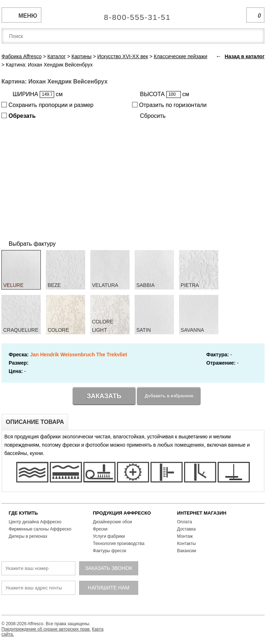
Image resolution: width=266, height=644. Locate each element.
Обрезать (19, 116)
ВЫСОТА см (165, 95)
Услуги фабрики (109, 536)
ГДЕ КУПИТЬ (23, 513)
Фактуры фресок (110, 551)
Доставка (187, 529)
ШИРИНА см (38, 95)
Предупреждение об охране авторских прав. (46, 629)
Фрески (100, 529)
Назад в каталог (245, 56)
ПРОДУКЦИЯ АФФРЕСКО (122, 513)
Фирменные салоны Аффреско (40, 529)
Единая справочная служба (133, 14)
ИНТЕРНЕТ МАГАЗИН (202, 513)
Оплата (185, 522)
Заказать (104, 396)
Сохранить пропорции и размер (47, 105)
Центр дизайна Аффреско (35, 522)
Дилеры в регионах (28, 536)
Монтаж (185, 536)
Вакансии (187, 551)
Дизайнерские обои (112, 522)
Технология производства (119, 544)
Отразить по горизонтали (169, 105)
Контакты (187, 544)
